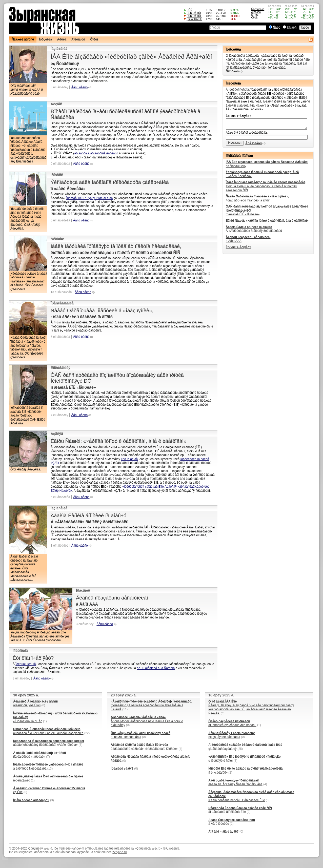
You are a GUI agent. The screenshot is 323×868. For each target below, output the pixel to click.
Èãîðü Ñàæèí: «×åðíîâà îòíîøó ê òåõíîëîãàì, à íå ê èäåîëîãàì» (119, 441)
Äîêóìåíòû (78, 39)
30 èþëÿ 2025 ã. (26, 695)
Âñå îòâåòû (254, 143)
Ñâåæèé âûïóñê (23, 39)
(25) (240, 749)
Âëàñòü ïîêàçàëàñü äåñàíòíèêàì (112, 598)
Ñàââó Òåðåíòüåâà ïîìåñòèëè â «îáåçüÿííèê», (102, 311)
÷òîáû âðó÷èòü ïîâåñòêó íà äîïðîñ (257, 198)
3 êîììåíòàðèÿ (59, 87)
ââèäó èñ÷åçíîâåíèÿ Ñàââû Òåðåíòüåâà (235, 782)
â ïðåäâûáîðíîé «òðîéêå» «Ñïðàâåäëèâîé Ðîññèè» (144, 747)
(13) (50, 769)
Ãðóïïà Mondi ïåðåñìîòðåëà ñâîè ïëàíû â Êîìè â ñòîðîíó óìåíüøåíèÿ (147, 721)
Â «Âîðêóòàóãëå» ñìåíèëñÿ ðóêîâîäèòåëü (254, 229)
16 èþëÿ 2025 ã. (221, 695)
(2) (230, 773)
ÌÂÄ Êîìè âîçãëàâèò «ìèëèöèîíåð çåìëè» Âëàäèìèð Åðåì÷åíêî (131, 57)
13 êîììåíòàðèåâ (61, 292)
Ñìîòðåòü (232, 71)
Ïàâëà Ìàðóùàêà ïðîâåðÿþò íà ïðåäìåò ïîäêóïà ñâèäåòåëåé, (116, 246)
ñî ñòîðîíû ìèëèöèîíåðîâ (141, 735)
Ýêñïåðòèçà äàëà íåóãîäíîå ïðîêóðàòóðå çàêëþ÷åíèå (110, 182)
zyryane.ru (119, 852)
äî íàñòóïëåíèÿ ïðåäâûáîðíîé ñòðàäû (232, 723)
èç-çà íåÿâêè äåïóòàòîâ (231, 735)
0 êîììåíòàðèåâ (60, 164)
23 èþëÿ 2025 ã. (124, 695)
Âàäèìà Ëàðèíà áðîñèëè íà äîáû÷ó (88, 515)
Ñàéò (277, 28)
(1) (45, 721)
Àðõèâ (62, 39)
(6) (80, 745)
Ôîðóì (94, 39)
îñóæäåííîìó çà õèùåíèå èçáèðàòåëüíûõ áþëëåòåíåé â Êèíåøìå (152, 705)
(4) (180, 749)
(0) (43, 705)
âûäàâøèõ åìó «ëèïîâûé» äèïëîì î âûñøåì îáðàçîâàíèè (48, 731)
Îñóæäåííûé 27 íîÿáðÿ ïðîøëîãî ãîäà (89, 198)
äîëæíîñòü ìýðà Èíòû (35, 704)
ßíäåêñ (292, 28)
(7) (48, 757)
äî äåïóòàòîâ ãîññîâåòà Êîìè (240, 810)
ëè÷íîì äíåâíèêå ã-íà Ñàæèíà (156, 668)
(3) (52, 800)
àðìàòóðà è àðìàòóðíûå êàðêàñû (96, 153)
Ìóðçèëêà (45, 39)
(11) (125, 709)
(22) (87, 733)
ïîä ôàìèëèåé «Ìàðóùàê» (40, 755)
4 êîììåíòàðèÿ (59, 415)
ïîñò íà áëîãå (129, 459)
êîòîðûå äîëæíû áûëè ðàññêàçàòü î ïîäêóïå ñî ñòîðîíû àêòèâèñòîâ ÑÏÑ (266, 186)
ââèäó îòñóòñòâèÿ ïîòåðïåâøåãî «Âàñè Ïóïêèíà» (48, 743)
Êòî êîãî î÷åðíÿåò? (33, 658)
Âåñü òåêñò (79, 87)
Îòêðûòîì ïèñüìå (26, 664)
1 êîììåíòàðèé (59, 546)
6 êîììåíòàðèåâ (60, 337)
